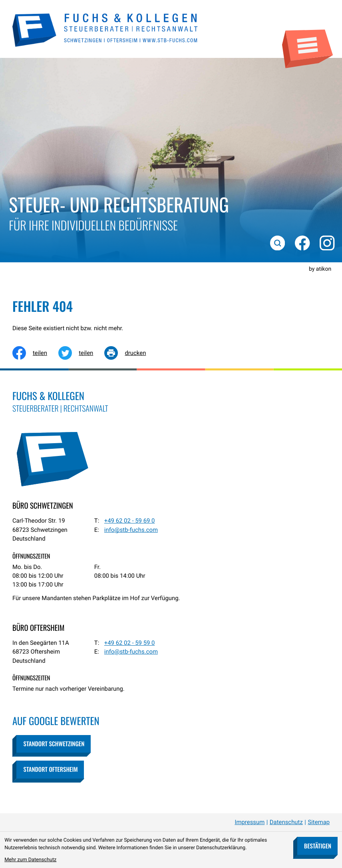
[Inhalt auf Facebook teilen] (35, 353)
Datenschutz (286, 822)
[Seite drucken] (131, 353)
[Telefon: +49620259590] (130, 643)
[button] (54, 744)
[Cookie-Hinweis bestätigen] (317, 846)
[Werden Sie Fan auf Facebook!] (301, 242)
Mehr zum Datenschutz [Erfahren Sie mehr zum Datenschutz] (30, 860)
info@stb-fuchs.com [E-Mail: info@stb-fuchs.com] (131, 530)
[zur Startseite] (105, 29)
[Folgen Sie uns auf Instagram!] (326, 242)
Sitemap (319, 822)
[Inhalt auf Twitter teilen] (81, 353)
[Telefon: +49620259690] (130, 521)
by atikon (320, 269)
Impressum (250, 822)
